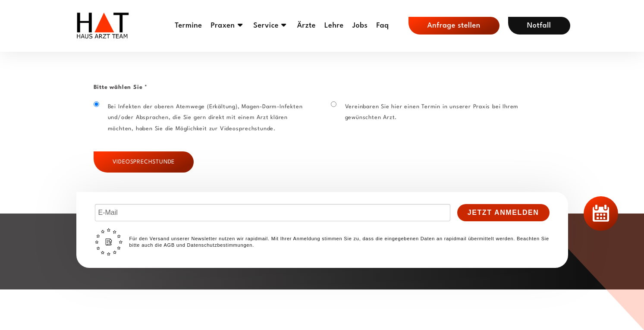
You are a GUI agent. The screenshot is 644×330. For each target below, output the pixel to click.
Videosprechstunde (144, 162)
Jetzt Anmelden (503, 212)
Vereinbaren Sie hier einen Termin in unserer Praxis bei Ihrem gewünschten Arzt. (425, 111)
